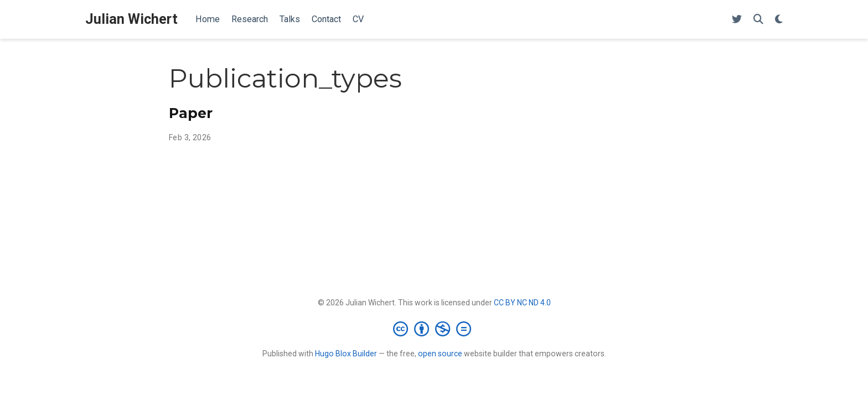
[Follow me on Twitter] (737, 20)
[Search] (758, 20)
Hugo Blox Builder (346, 354)
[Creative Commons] (434, 329)
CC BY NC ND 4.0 (522, 303)
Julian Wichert (131, 19)
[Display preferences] (779, 20)
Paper (191, 113)
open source (440, 354)
